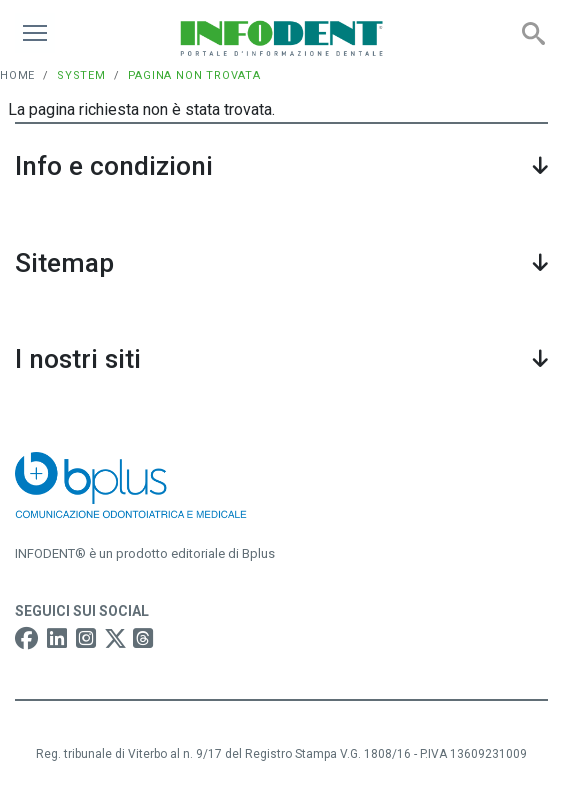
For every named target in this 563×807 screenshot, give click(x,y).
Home (17, 75)
